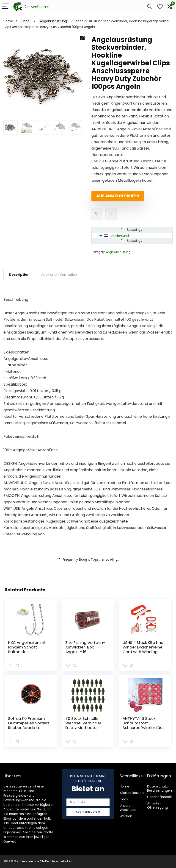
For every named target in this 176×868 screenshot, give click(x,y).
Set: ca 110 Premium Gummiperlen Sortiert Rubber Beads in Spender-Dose (29, 725)
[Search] (150, 7)
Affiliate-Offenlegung (157, 805)
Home (8, 21)
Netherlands (121, 236)
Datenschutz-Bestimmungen (159, 788)
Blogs (124, 799)
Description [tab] (19, 275)
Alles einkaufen (132, 793)
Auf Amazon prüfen (118, 196)
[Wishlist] (160, 7)
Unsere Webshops (128, 808)
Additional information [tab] (59, 275)
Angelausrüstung (53, 21)
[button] (82, 38)
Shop (26, 21)
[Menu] (5, 7)
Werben (126, 816)
